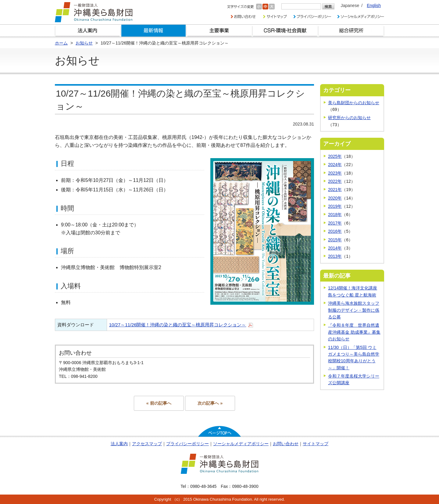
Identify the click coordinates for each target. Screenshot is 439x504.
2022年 (335, 181)
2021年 (335, 190)
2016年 (335, 231)
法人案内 (119, 444)
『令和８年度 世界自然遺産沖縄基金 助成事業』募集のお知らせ (354, 332)
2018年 (335, 215)
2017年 (335, 223)
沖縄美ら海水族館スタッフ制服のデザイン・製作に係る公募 (354, 310)
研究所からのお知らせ (349, 118)
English (374, 5)
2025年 (335, 156)
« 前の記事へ (159, 403)
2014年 (335, 248)
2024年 (335, 165)
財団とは (88, 31)
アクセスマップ (147, 444)
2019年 (335, 206)
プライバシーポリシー (187, 444)
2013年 (335, 256)
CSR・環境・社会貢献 (285, 31)
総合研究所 (351, 31)
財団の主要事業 (220, 31)
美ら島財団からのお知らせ (354, 103)
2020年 (335, 198)
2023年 (335, 173)
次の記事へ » (210, 403)
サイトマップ (316, 444)
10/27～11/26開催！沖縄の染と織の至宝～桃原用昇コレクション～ (178, 325)
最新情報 (154, 31)
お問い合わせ (286, 444)
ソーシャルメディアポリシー (241, 444)
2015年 (335, 240)
